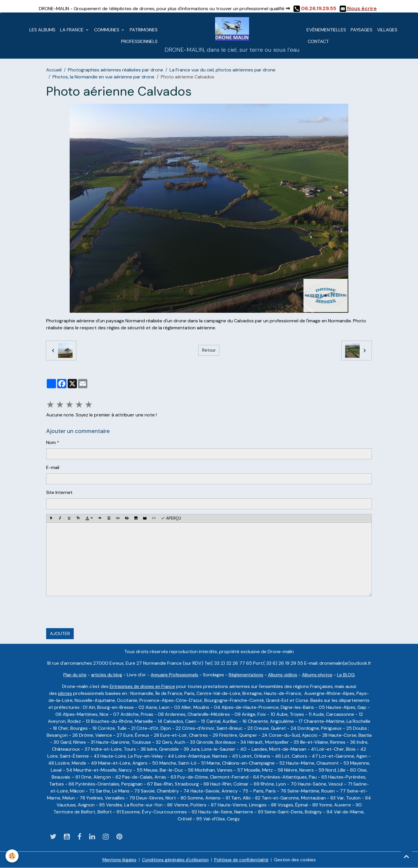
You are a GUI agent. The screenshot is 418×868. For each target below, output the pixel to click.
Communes (107, 30)
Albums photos (322, 675)
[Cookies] (12, 856)
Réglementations (247, 675)
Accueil (54, 70)
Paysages (362, 30)
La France (72, 30)
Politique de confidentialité (243, 860)
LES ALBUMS (42, 30)
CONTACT (318, 41)
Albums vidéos (285, 675)
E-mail (53, 467)
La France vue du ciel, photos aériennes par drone (222, 70)
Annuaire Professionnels (174, 675)
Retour (209, 350)
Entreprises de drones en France (142, 686)
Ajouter (60, 634)
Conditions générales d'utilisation (174, 860)
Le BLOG (351, 675)
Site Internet (59, 492)
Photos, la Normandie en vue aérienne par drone (103, 77)
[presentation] (90, 612)
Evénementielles (326, 30)
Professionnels (139, 41)
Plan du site (70, 675)
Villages (387, 30)
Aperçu (171, 518)
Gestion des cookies (299, 860)
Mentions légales (115, 860)
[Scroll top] (406, 856)
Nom (51, 442)
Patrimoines (144, 30)
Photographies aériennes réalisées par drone (116, 70)
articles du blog (103, 675)
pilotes (65, 693)
